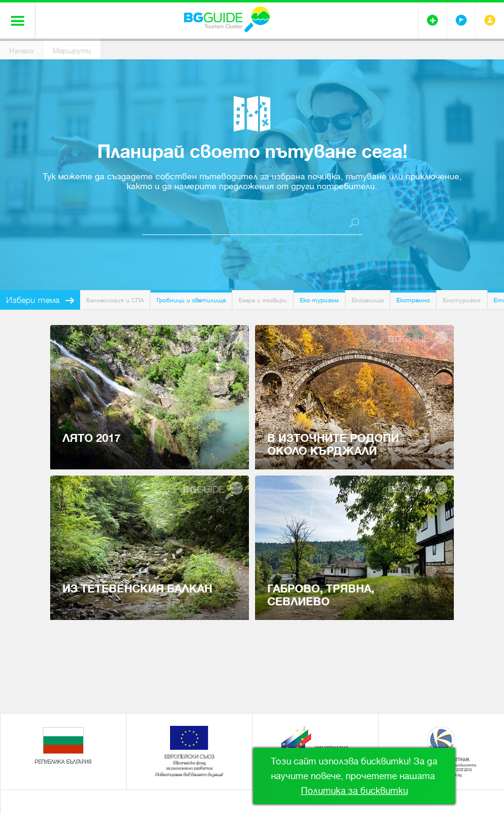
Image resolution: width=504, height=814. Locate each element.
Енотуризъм (462, 300)
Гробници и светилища (191, 300)
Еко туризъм (319, 300)
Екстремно (413, 300)
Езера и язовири (263, 300)
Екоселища (368, 300)
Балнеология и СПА (115, 300)
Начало (21, 51)
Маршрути (72, 51)
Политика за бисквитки (354, 791)
